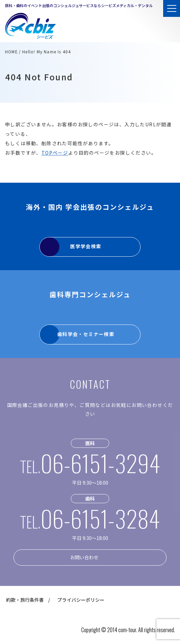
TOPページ (55, 153)
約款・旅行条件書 (25, 600)
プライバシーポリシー (81, 600)
